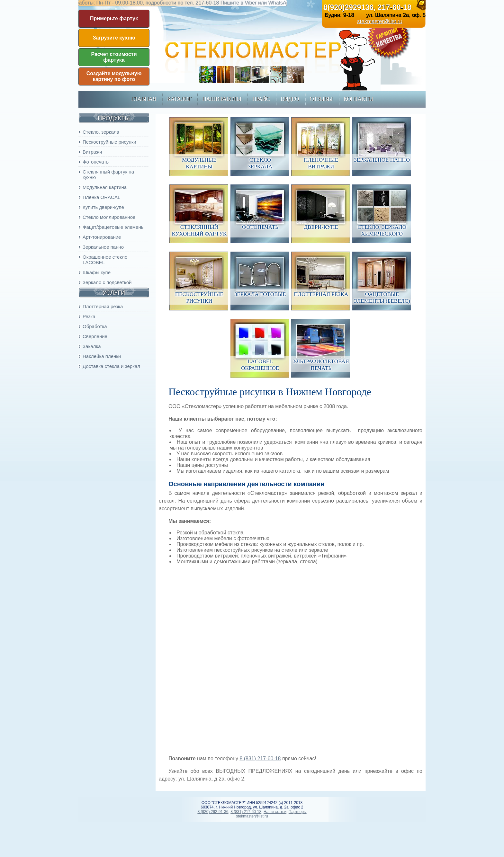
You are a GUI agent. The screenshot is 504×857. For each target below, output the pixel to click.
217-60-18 (395, 7)
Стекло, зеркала (101, 132)
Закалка (92, 346)
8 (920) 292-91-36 (213, 812)
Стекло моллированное (109, 217)
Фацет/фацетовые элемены (113, 227)
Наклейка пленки (102, 356)
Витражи (92, 152)
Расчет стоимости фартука (114, 57)
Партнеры (298, 812)
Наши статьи (275, 812)
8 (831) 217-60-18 (260, 759)
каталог (179, 99)
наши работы (222, 99)
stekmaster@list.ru (380, 21)
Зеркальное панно (103, 247)
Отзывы (321, 99)
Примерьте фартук (114, 18)
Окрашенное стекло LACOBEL (105, 260)
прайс (261, 99)
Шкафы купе (97, 272)
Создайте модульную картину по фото (114, 76)
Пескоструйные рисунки (109, 142)
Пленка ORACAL (101, 197)
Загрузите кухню (114, 38)
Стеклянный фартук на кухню (108, 174)
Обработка (95, 326)
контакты (358, 99)
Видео (290, 99)
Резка (89, 316)
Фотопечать (96, 162)
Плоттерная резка (103, 306)
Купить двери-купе (103, 207)
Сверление (95, 336)
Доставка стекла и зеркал (111, 366)
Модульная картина (105, 187)
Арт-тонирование (102, 237)
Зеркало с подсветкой (107, 282)
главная (144, 99)
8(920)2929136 (348, 7)
